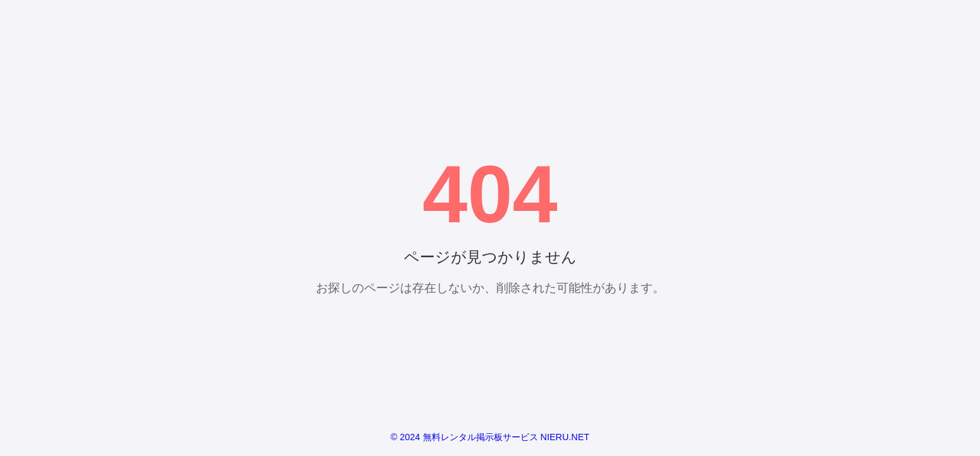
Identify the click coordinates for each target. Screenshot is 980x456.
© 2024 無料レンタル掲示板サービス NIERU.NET (490, 437)
